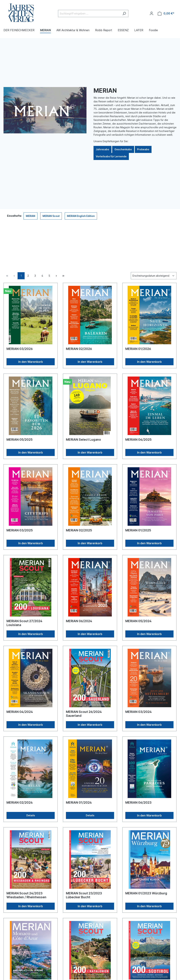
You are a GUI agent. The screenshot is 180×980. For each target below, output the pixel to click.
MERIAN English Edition (81, 216)
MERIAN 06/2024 (79, 621)
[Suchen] (124, 13)
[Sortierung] (154, 276)
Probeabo (143, 149)
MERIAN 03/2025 (20, 530)
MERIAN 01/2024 (79, 802)
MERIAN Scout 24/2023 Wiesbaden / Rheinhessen (26, 895)
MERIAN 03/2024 (139, 712)
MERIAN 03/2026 (20, 349)
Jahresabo (102, 149)
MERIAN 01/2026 (138, 349)
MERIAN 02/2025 (79, 530)
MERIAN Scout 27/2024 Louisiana (24, 623)
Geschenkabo (123, 149)
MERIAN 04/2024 (20, 712)
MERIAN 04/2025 (138, 440)
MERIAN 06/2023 (138, 802)
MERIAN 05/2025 (20, 440)
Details (31, 815)
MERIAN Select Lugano (83, 440)
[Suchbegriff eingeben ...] (89, 13)
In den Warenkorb (31, 362)
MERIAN (30, 216)
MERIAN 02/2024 (20, 802)
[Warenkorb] (166, 13)
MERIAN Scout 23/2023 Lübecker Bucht (84, 895)
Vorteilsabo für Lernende (111, 156)
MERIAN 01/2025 (138, 530)
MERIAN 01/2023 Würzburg (146, 893)
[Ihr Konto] (152, 13)
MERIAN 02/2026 (79, 349)
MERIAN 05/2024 (138, 621)
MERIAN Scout (51, 216)
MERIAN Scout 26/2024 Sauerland (84, 714)
